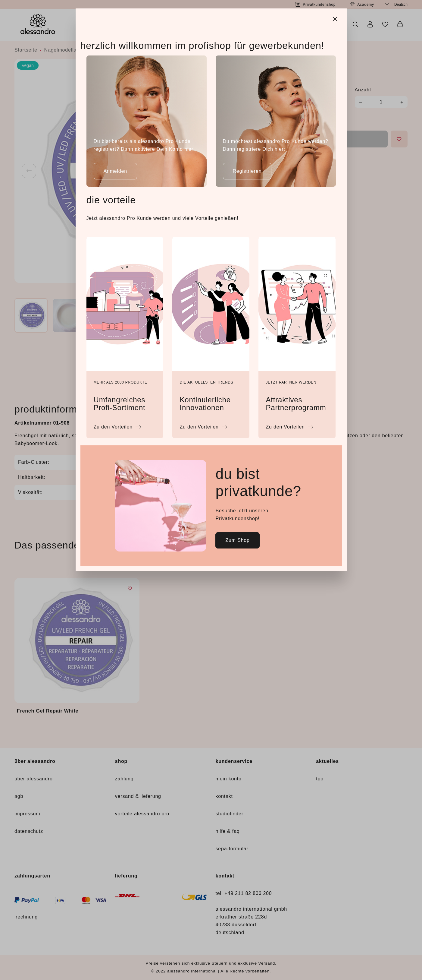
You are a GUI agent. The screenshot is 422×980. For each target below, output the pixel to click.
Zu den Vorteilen (118, 425)
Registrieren (247, 171)
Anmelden (115, 171)
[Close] (336, 18)
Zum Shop (237, 540)
